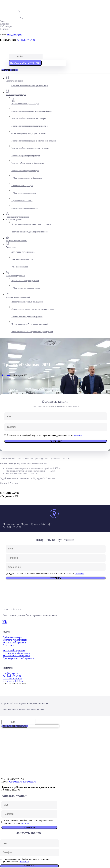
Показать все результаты (25, 63)
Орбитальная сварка (13, 637)
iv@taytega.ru (15, 782)
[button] (10, 70)
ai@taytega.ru (29, 782)
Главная (6, 375)
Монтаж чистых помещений (17, 656)
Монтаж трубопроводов (14, 642)
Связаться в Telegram (13, 681)
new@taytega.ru (15, 34)
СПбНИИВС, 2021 (9, 493)
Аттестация (8, 645)
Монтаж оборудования (14, 650)
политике (78, 435)
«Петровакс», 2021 (10, 496)
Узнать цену (56, 441)
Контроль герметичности (15, 640)
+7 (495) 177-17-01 (26, 40)
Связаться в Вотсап (12, 678)
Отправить (56, 578)
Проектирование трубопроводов (19, 658)
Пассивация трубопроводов (16, 653)
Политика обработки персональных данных (23, 709)
